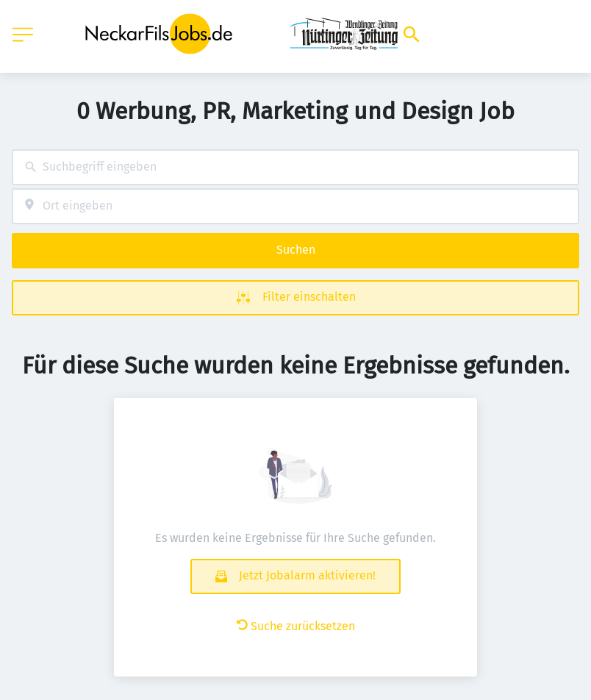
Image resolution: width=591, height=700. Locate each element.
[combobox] (295, 167)
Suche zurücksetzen (296, 626)
